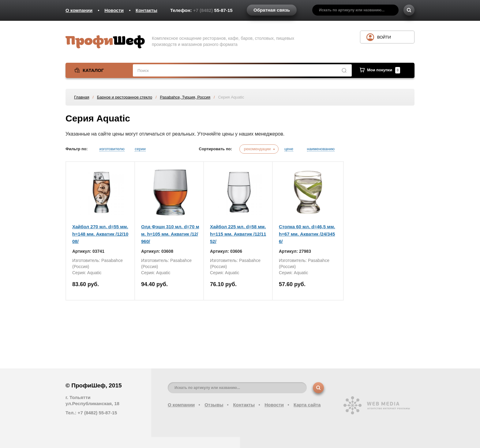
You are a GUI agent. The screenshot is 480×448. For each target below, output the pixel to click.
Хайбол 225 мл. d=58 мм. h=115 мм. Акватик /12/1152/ (238, 234)
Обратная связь (272, 10)
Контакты (146, 10)
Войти (384, 37)
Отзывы (214, 405)
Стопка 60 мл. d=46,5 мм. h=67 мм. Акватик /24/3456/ (307, 234)
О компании (79, 10)
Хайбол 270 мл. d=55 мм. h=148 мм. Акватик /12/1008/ (100, 234)
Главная (82, 97)
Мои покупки (384, 70)
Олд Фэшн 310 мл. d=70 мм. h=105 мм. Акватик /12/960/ (170, 234)
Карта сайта (307, 405)
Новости (114, 10)
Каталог (93, 70)
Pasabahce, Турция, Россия (185, 97)
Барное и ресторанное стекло (125, 97)
